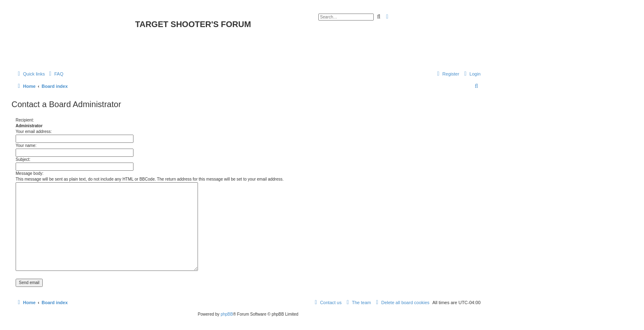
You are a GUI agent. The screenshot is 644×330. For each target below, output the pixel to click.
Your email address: (34, 132)
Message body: (30, 173)
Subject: (23, 159)
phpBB (227, 314)
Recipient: (25, 120)
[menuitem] (55, 74)
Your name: (26, 146)
